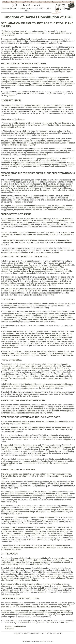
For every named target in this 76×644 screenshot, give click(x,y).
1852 (37, 8)
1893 (26, 11)
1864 (42, 8)
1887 (48, 8)
